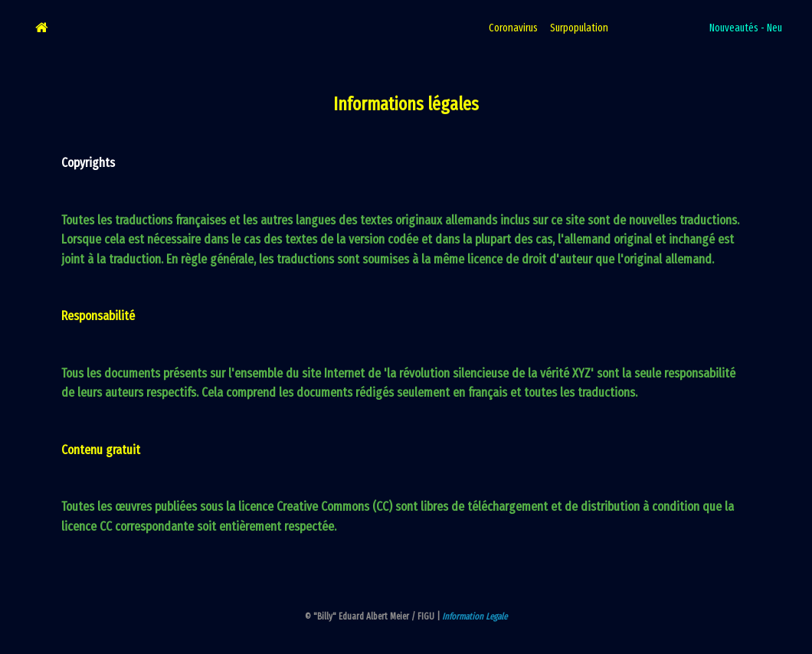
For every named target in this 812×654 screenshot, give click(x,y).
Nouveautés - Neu (746, 28)
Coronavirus (513, 28)
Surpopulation (579, 28)
